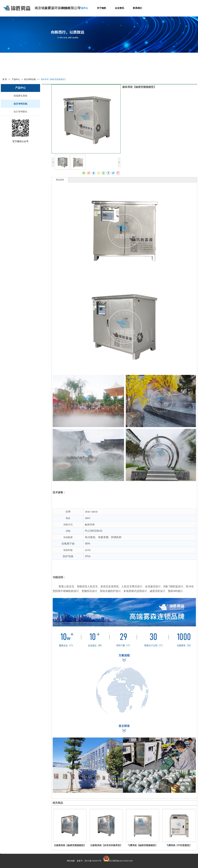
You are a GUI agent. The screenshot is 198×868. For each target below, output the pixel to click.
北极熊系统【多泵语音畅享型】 (106, 845)
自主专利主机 (30, 79)
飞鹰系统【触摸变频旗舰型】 (143, 845)
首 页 (5, 79)
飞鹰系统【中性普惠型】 (179, 845)
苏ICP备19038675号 (93, 861)
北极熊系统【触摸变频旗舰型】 (70, 845)
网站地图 (71, 861)
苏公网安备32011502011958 (121, 861)
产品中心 (16, 79)
